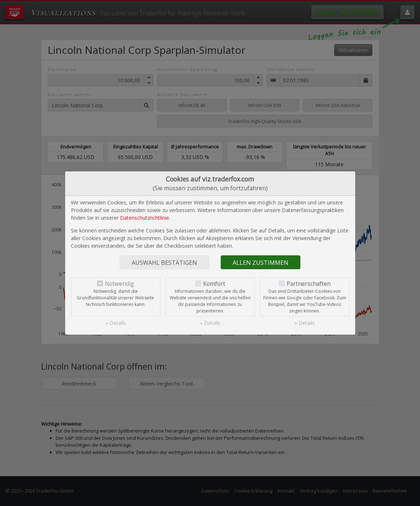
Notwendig (119, 284)
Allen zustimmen (261, 263)
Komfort (214, 284)
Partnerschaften (309, 284)
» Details (116, 323)
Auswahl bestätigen (164, 263)
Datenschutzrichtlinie (145, 218)
